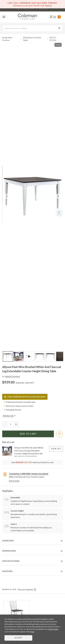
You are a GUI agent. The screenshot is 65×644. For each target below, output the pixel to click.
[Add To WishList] (59, 434)
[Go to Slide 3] (29, 356)
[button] (51, 17)
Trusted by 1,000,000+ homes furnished (29, 474)
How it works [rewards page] (14, 481)
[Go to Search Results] (59, 28)
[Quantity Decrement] (5, 424)
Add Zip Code (9, 416)
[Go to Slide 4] (40, 356)
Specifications (11, 561)
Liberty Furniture (12, 376)
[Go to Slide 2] (19, 356)
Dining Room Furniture (7, 39)
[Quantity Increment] (16, 424)
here (33, 632)
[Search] (32, 28)
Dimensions (9, 551)
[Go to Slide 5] (50, 356)
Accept (18, 638)
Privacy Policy (53, 629)
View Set (56, 449)
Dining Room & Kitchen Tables (32, 39)
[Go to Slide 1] (8, 356)
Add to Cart (28, 434)
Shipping (7, 571)
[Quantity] (11, 424)
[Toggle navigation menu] (4, 17)
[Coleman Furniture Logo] (27, 17)
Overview (8, 541)
